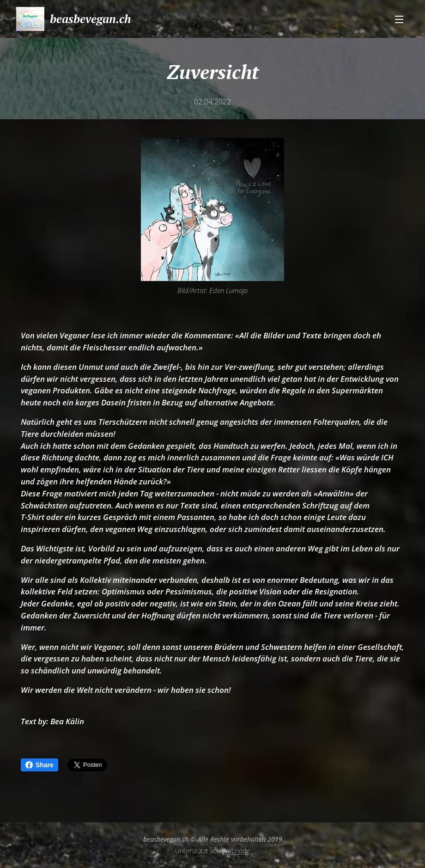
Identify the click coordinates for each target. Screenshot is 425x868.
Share (39, 765)
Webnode (236, 851)
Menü (399, 19)
